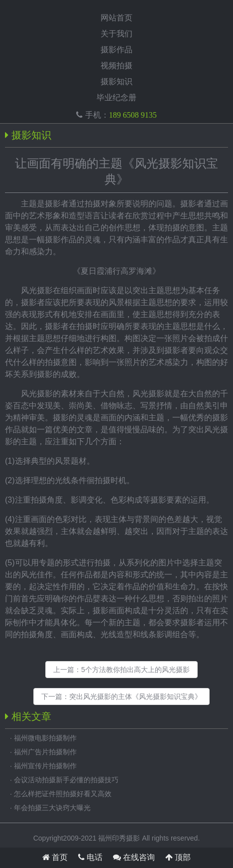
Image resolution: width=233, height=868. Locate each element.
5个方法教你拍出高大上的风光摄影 (135, 670)
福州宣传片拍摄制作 (45, 766)
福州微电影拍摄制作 (45, 738)
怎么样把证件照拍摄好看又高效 (63, 794)
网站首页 (116, 18)
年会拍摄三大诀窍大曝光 (52, 808)
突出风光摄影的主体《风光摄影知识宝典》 (135, 696)
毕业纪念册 (116, 97)
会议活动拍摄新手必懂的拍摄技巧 (66, 780)
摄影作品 (116, 50)
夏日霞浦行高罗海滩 (116, 271)
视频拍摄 (116, 66)
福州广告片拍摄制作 (45, 752)
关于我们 (116, 34)
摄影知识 (116, 82)
